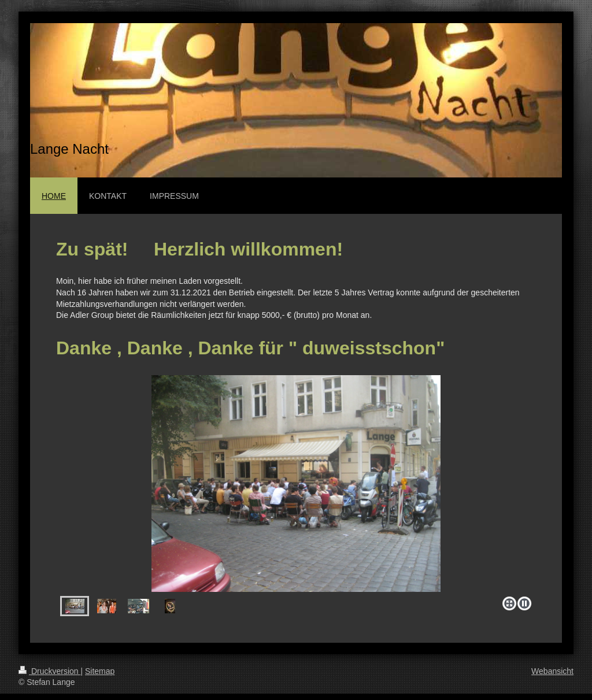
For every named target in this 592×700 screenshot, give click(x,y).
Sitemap (100, 671)
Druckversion (49, 671)
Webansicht (552, 671)
